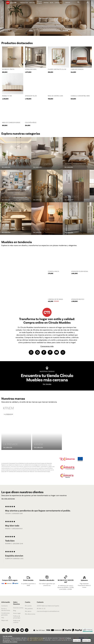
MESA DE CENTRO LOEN (55, 96)
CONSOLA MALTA (53, 273)
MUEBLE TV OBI (7, 96)
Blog (50, 4)
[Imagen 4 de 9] (16, 187)
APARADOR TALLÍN (31, 96)
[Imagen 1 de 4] (47, 18)
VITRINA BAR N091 (31, 69)
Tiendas (45, 4)
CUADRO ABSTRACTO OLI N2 (57, 69)
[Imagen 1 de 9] (16, 154)
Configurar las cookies (10, 642)
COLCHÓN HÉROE (31, 123)
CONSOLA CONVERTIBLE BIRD (80, 96)
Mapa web (5, 620)
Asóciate (31, 4)
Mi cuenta (28, 606)
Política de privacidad (17, 617)
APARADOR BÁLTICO (78, 300)
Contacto (57, 4)
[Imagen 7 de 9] (16, 220)
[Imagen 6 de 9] (78, 187)
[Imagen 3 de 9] (78, 154)
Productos (23, 4)
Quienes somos (18, 608)
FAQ (3, 618)
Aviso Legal (17, 613)
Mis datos (28, 611)
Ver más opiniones (9, 500)
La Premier (10, 446)
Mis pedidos (29, 609)
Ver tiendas (47, 386)
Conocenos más (47, 347)
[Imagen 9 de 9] (78, 220)
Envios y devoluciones (6, 609)
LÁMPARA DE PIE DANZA (55, 300)
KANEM (38, 446)
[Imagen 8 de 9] (47, 220)
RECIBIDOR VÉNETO (8, 69)
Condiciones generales (6, 614)
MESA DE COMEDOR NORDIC (11, 123)
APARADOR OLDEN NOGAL (80, 273)
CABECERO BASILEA (77, 69)
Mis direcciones (30, 614)
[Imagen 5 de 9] (47, 187)
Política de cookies (17, 622)
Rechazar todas (86, 641)
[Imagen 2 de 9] (47, 154)
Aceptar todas (77, 641)
